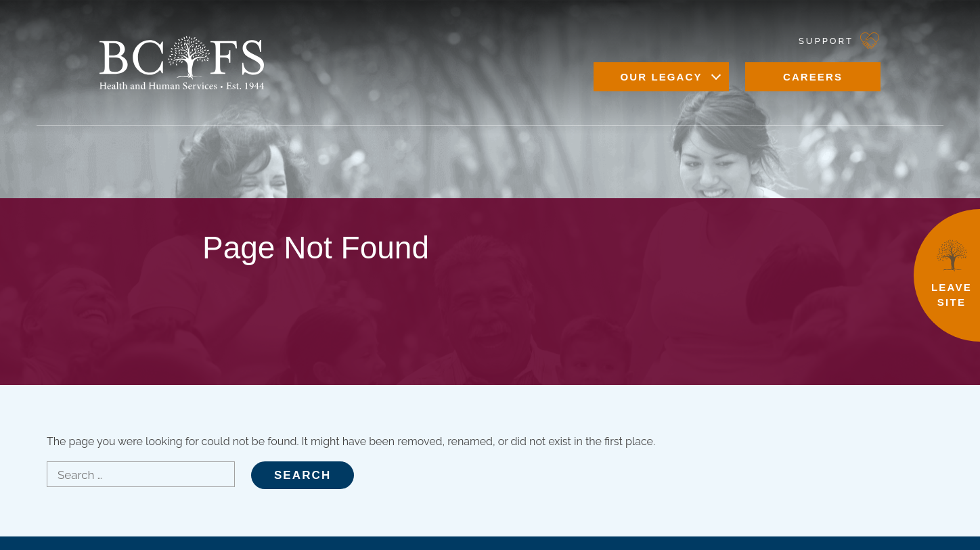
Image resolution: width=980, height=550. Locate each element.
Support (826, 41)
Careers (813, 77)
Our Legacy (661, 77)
